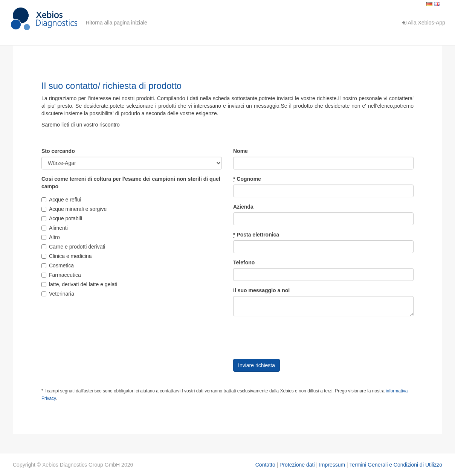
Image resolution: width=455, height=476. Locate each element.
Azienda (243, 207)
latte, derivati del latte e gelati (79, 284)
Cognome (247, 179)
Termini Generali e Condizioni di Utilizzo (396, 465)
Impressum (332, 465)
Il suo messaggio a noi (261, 290)
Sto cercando (58, 151)
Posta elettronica (256, 235)
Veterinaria (58, 294)
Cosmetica (58, 265)
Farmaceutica (61, 275)
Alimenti (55, 228)
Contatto (265, 465)
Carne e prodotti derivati (73, 247)
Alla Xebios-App (424, 23)
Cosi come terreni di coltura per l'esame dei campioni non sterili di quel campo (131, 183)
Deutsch (429, 4)
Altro (51, 237)
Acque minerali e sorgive (74, 209)
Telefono (244, 262)
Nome (240, 151)
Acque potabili (62, 218)
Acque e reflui (61, 200)
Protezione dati (297, 465)
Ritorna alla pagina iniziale (116, 23)
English (437, 4)
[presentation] (290, 337)
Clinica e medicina (67, 256)
